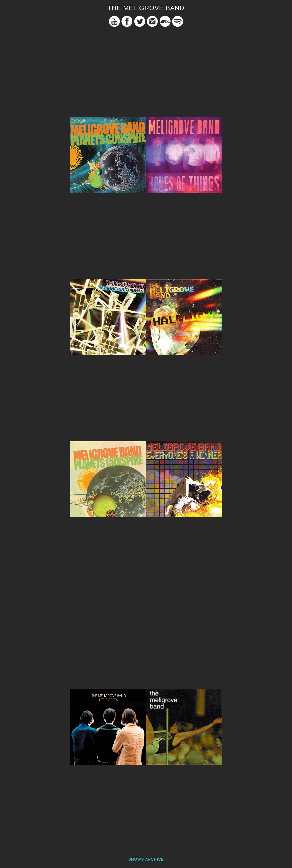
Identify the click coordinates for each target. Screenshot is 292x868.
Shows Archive (146, 859)
